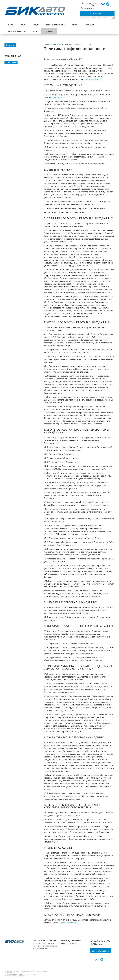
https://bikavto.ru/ (94, 79)
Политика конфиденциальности (16, 974)
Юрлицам (89, 25)
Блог (35, 31)
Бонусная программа (56, 25)
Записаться (97, 13)
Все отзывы (11, 62)
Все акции (10, 45)
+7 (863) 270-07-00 (90, 4)
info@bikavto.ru (96, 944)
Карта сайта (34, 974)
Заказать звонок (87, 8)
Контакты (49, 31)
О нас (10, 25)
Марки (75, 25)
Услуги (23, 25)
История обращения (17, 31)
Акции (36, 25)
